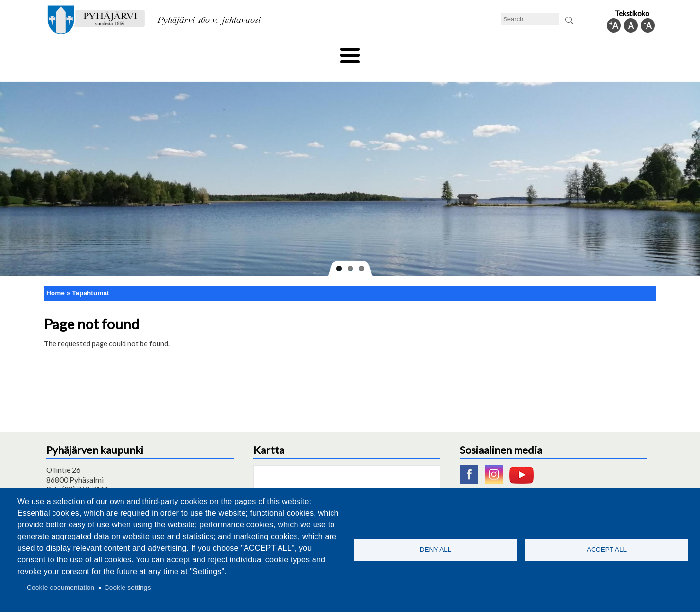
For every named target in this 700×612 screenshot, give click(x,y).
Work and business (454, 52)
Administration (527, 52)
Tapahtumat (90, 277)
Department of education (189, 52)
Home (55, 277)
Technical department (95, 52)
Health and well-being (326, 52)
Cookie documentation (61, 587)
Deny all (436, 549)
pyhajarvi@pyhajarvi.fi (82, 483)
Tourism (392, 52)
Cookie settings (128, 587)
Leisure (261, 52)
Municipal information (604, 52)
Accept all (607, 549)
